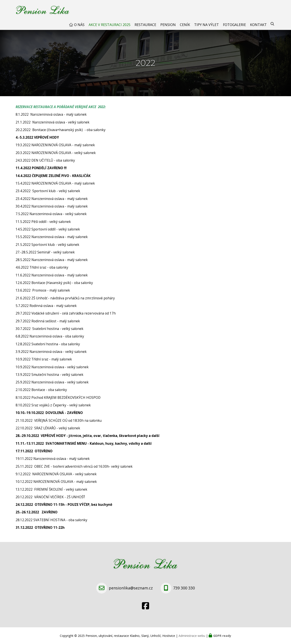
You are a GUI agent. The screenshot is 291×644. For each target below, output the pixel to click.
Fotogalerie (234, 25)
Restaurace (145, 25)
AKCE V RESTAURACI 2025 (110, 25)
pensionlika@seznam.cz (131, 588)
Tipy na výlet (206, 25)
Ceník (185, 25)
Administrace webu (192, 636)
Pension (168, 25)
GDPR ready (222, 636)
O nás (79, 25)
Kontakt (258, 25)
